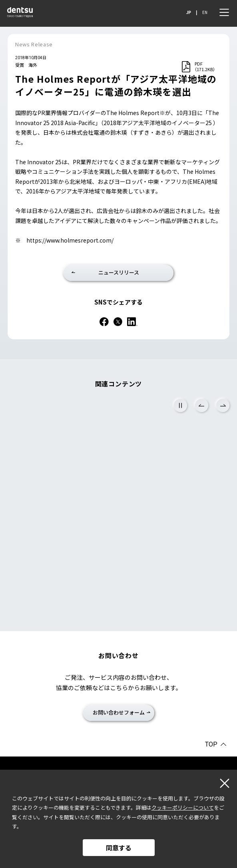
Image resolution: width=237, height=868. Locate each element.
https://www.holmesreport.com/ (70, 240)
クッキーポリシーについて (183, 807)
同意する (119, 848)
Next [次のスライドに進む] (223, 405)
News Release (34, 44)
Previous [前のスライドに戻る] (202, 405)
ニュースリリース (119, 272)
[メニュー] (224, 12)
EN (205, 12)
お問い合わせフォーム (119, 712)
